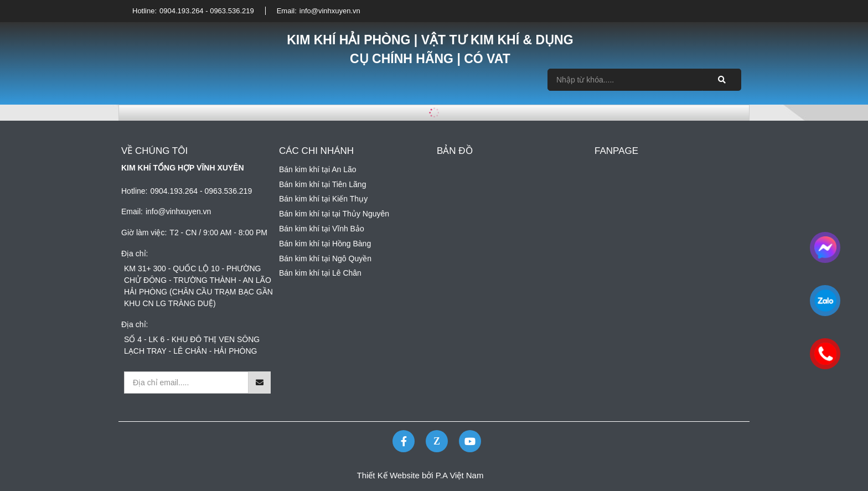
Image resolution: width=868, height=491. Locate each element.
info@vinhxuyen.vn (330, 11)
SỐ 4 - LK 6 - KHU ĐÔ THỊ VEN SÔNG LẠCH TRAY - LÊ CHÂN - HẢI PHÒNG (192, 345)
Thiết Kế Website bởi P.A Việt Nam (420, 475)
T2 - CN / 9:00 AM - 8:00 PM (218, 232)
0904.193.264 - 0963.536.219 (207, 11)
